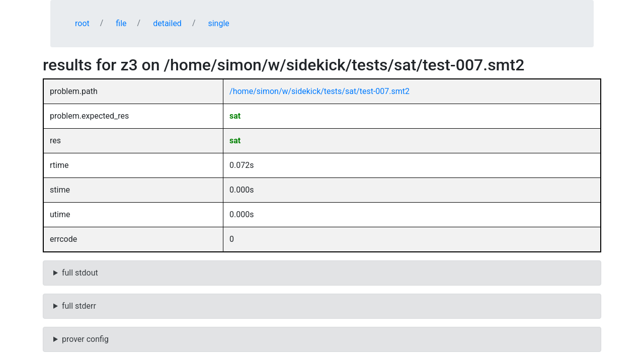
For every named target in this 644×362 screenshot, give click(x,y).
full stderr (79, 306)
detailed (167, 23)
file (121, 23)
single (218, 23)
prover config (85, 339)
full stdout (80, 273)
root (82, 23)
